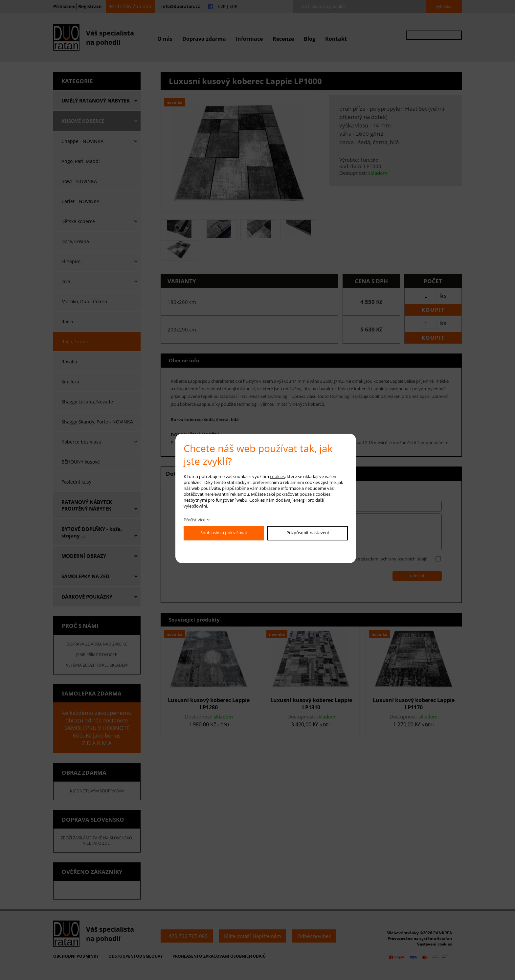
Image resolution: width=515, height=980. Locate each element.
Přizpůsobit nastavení (308, 533)
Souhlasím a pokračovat (224, 533)
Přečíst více (194, 520)
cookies (277, 476)
